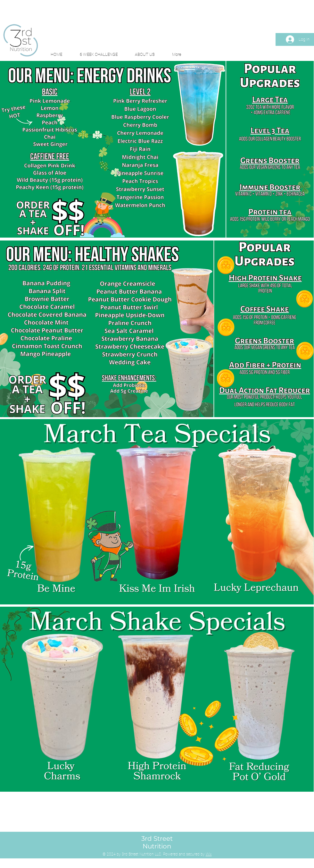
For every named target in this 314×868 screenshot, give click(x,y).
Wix (209, 854)
